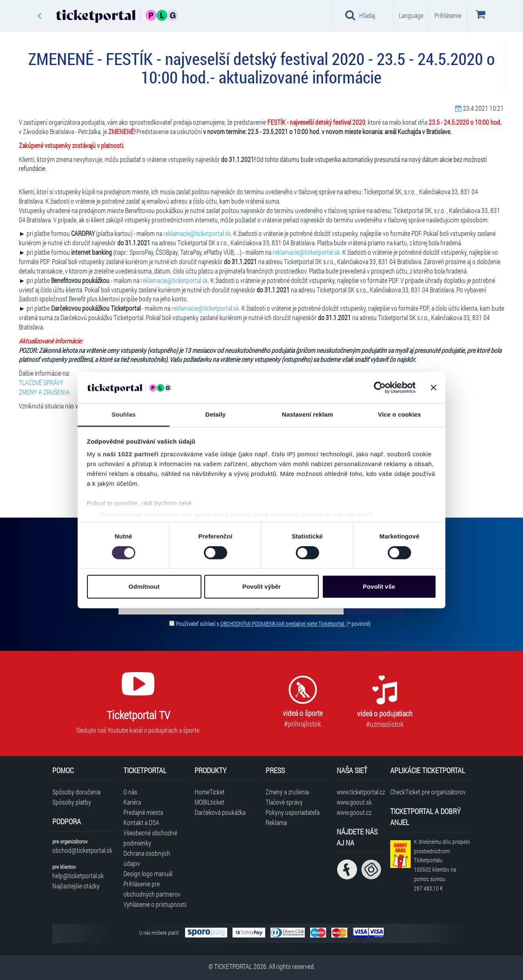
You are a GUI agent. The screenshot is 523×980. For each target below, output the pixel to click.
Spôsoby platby (72, 802)
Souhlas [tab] (124, 414)
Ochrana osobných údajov (147, 858)
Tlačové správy (284, 802)
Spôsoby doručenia (76, 792)
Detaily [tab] (216, 414)
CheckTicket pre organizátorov (428, 792)
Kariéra (132, 802)
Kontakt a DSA (141, 822)
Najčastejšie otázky (76, 886)
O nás (130, 792)
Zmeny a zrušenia (287, 792)
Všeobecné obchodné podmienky (150, 838)
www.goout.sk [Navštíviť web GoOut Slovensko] (354, 802)
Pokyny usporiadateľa (293, 812)
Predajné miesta (143, 812)
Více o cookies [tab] (400, 414)
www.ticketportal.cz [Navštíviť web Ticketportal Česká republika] (359, 792)
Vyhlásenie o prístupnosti (155, 904)
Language (411, 15)
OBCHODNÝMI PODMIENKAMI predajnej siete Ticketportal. (283, 624)
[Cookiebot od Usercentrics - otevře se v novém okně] (380, 388)
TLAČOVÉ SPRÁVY (41, 382)
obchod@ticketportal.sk (82, 850)
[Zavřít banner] (434, 388)
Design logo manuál (148, 873)
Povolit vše (379, 586)
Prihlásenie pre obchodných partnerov (152, 889)
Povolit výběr (261, 586)
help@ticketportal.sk (78, 876)
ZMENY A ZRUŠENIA (44, 392)
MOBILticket (209, 802)
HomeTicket (210, 792)
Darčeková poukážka (220, 812)
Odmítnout (144, 586)
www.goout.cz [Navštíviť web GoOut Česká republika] (354, 812)
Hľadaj (360, 15)
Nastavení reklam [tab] (307, 414)
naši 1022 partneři (131, 454)
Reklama (276, 822)
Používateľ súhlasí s (273, 624)
